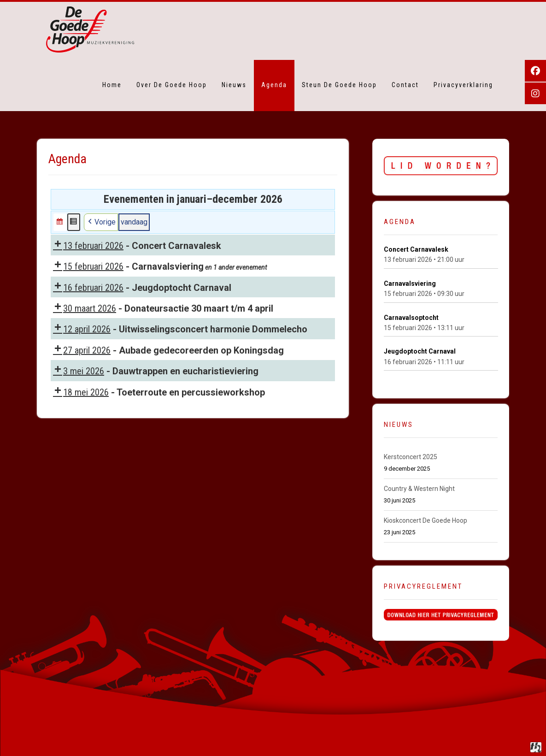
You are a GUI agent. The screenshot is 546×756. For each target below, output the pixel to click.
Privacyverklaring (463, 85)
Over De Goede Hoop (172, 85)
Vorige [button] (101, 222)
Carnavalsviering (410, 283)
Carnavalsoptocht (411, 318)
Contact (405, 85)
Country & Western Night (419, 489)
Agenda (274, 85)
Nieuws (234, 85)
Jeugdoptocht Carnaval (420, 352)
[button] (60, 222)
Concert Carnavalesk (416, 249)
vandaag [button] (134, 222)
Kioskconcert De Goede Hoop (426, 520)
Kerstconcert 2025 (411, 457)
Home (112, 85)
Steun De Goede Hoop (339, 85)
